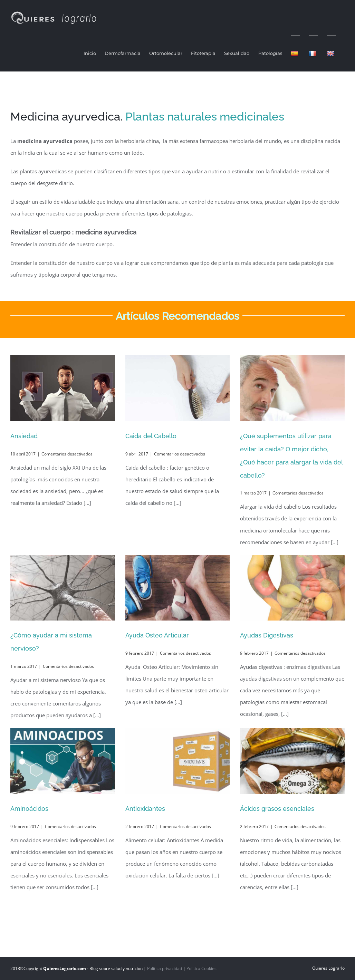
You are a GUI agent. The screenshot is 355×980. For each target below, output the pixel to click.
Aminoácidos (29, 809)
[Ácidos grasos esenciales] (292, 761)
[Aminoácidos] (63, 761)
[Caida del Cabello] (178, 388)
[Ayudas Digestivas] (292, 588)
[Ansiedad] (63, 388)
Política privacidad (165, 968)
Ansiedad (24, 436)
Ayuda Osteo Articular (157, 635)
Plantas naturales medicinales (205, 117)
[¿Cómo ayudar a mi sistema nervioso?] (63, 588)
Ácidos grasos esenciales (277, 809)
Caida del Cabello (151, 436)
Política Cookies (202, 968)
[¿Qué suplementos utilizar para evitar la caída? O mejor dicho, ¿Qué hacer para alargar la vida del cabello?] (292, 388)
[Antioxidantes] (178, 761)
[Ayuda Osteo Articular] (178, 588)
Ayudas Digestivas (267, 635)
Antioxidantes (145, 809)
